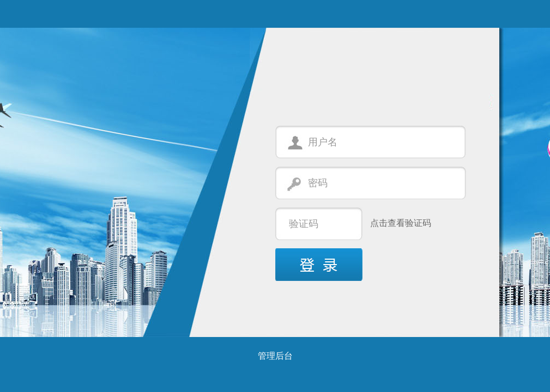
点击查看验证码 (401, 223)
